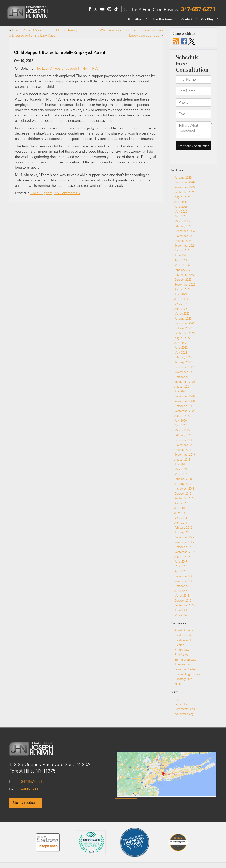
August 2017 (182, 557)
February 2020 (183, 435)
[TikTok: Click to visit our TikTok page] (116, 9)
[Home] (129, 21)
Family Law (182, 650)
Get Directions (26, 802)
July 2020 (181, 421)
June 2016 (181, 591)
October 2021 (183, 377)
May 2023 (181, 304)
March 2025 (182, 221)
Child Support (41, 193)
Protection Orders (186, 669)
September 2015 (185, 605)
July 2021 (181, 391)
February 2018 (183, 527)
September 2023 (185, 284)
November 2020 (185, 401)
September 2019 (185, 455)
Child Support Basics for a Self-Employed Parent (60, 53)
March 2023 (182, 314)
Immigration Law (185, 659)
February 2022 (183, 357)
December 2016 (184, 576)
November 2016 (184, 581)
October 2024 (183, 241)
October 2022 (183, 328)
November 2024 (185, 236)
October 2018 (183, 493)
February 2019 (183, 479)
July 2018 (180, 508)
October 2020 (183, 406)
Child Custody (183, 635)
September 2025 (185, 192)
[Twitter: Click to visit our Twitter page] (96, 9)
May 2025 (181, 211)
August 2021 (182, 386)
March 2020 (182, 430)
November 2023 (185, 275)
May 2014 (181, 615)
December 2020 (185, 396)
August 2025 (182, 197)
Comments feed (185, 709)
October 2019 (183, 450)
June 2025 (181, 207)
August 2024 (182, 250)
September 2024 (185, 246)
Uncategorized (183, 679)
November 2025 (185, 187)
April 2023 (181, 309)
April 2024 (181, 260)
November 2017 (184, 542)
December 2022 (185, 323)
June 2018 (181, 513)
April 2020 (181, 425)
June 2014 (181, 610)
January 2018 (183, 532)
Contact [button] (187, 19)
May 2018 (181, 518)
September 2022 (185, 333)
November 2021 (185, 372)
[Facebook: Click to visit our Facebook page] (90, 9)
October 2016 (183, 586)
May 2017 (181, 566)
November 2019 (184, 445)
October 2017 (183, 547)
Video (178, 684)
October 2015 (183, 600)
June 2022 (181, 348)
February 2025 (183, 226)
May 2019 (181, 469)
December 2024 (185, 231)
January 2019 (183, 484)
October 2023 (183, 280)
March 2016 (182, 596)
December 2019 (184, 440)
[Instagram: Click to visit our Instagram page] (109, 9)
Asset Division (184, 630)
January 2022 (183, 362)
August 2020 (182, 416)
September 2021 (185, 382)
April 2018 (181, 523)
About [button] (139, 19)
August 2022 (182, 338)
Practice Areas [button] (163, 19)
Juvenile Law (183, 664)
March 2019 (182, 474)
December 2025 (185, 182)
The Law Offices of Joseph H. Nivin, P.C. (66, 68)
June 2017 (181, 562)
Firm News (181, 655)
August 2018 (182, 503)
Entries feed (182, 704)
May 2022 (181, 352)
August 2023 (182, 289)
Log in (178, 699)
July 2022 (181, 343)
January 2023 (183, 318)
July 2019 (180, 464)
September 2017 (185, 552)
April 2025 (181, 216)
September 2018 (185, 498)
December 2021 (185, 367)
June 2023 (181, 299)
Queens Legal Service (188, 674)
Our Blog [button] (207, 19)
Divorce (179, 645)
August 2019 (182, 459)
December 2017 (184, 537)
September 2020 (185, 411)
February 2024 (183, 270)
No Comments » (67, 193)
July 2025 (181, 202)
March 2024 (182, 265)
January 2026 (183, 177)
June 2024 (181, 255)
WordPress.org (184, 714)
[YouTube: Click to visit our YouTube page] (102, 9)
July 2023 (181, 294)
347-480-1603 (27, 789)
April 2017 (181, 571)
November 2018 (184, 489)
